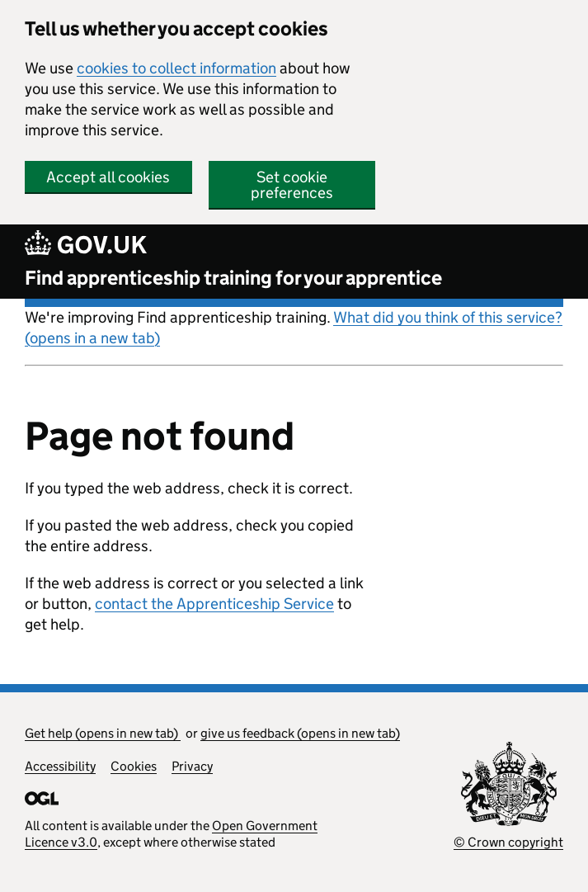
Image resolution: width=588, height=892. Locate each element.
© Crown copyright (508, 842)
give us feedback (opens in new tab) (300, 733)
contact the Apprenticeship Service (214, 604)
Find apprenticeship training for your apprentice (233, 278)
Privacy (192, 766)
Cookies (134, 766)
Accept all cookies (108, 177)
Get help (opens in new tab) (103, 733)
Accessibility (60, 766)
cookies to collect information (176, 68)
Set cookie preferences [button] (292, 185)
